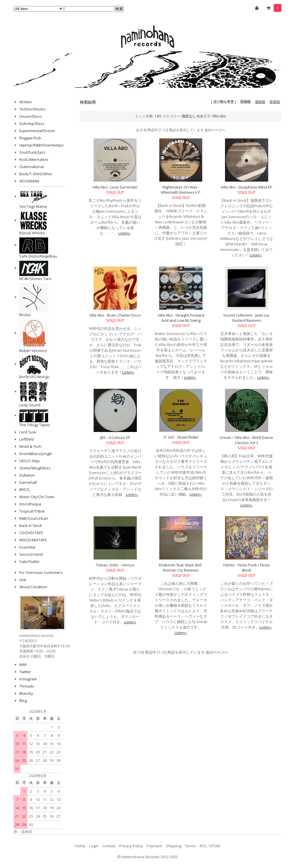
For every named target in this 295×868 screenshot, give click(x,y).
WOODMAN (29, 181)
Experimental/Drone (37, 131)
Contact (109, 846)
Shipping (174, 846)
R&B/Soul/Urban (34, 518)
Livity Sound (30, 405)
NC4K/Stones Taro (35, 279)
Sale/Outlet (29, 561)
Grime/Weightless (35, 468)
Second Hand (31, 554)
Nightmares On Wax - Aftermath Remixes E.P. (181, 190)
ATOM (215, 846)
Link (23, 580)
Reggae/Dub (30, 138)
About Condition (33, 587)
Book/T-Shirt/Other (36, 174)
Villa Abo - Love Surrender (115, 187)
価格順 (260, 102)
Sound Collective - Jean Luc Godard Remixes (246, 318)
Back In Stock (31, 526)
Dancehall (28, 482)
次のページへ (215, 130)
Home (80, 846)
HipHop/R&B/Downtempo (41, 145)
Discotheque (30, 504)
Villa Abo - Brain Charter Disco (115, 315)
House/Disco (31, 116)
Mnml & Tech (30, 446)
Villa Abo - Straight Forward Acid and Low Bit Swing (181, 318)
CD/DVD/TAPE (31, 533)
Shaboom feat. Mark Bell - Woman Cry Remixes (181, 568)
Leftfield (27, 439)
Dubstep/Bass (32, 123)
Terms (190, 846)
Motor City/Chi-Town (37, 497)
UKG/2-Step (30, 461)
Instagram (28, 679)
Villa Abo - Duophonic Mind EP (246, 187)
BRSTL (25, 490)
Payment (154, 846)
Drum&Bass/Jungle (36, 454)
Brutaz (25, 315)
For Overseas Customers (41, 572)
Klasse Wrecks (32, 233)
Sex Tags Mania (33, 206)
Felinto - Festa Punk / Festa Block (246, 568)
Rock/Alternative (34, 159)
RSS (203, 846)
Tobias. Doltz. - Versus (115, 565)
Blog (23, 701)
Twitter (25, 672)
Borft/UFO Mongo (34, 377)
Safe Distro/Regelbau (38, 256)
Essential (27, 547)
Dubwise (27, 475)
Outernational (32, 167)
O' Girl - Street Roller (181, 437)
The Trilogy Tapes (35, 425)
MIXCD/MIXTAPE (33, 540)
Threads (27, 686)
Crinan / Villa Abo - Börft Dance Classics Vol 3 (246, 440)
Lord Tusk (28, 432)
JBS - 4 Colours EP (115, 437)
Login (94, 846)
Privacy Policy (131, 846)
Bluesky (26, 693)
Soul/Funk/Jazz (32, 152)
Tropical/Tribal (32, 511)
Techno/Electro (32, 109)
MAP (23, 665)
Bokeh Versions (33, 351)
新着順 (275, 102)
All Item (25, 102)
